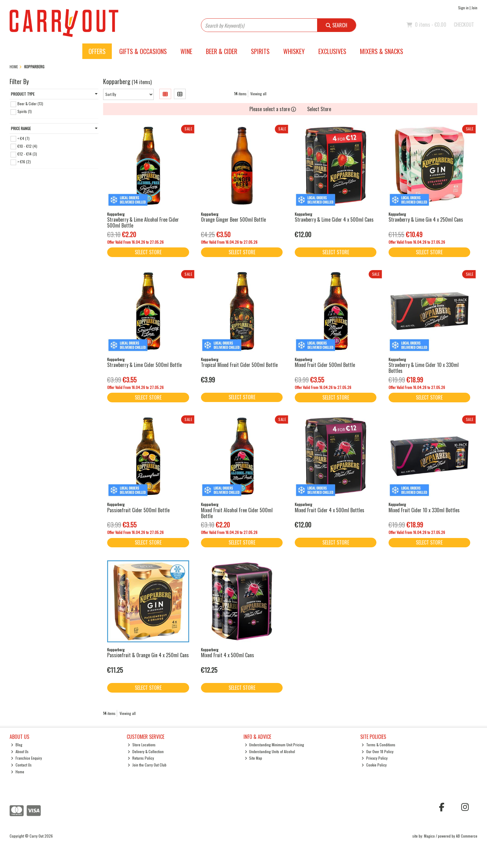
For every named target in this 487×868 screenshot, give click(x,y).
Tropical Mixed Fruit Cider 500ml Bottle (239, 365)
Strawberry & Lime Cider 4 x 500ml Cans (334, 219)
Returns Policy (141, 758)
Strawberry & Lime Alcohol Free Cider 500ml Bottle (143, 222)
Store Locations (142, 745)
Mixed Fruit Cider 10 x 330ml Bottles (424, 510)
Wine (186, 51)
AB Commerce (467, 836)
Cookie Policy (374, 765)
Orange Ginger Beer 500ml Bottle (233, 219)
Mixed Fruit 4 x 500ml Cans (228, 655)
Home (18, 772)
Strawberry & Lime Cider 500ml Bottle (144, 365)
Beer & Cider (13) (30, 104)
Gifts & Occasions (143, 51)
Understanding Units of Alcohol (270, 751)
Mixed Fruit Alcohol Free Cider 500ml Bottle (237, 513)
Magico (429, 836)
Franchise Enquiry (26, 758)
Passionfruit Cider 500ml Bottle (138, 510)
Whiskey (294, 51)
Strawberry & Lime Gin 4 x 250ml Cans (426, 219)
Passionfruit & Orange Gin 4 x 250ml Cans (148, 655)
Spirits (260, 51)
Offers (97, 51)
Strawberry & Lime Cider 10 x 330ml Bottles (424, 368)
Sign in (463, 8)
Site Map (254, 758)
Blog (17, 745)
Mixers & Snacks (382, 51)
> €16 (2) (24, 162)
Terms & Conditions (378, 745)
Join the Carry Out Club (147, 765)
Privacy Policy (375, 758)
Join (474, 8)
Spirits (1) (25, 111)
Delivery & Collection (146, 751)
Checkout (464, 25)
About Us (20, 751)
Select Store (319, 109)
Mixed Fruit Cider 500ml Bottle (325, 365)
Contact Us (21, 765)
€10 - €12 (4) (27, 146)
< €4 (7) (23, 138)
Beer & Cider (222, 51)
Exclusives (332, 51)
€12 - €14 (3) (27, 154)
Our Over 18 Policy (378, 751)
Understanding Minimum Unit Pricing (275, 745)
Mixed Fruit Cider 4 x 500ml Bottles (330, 510)
